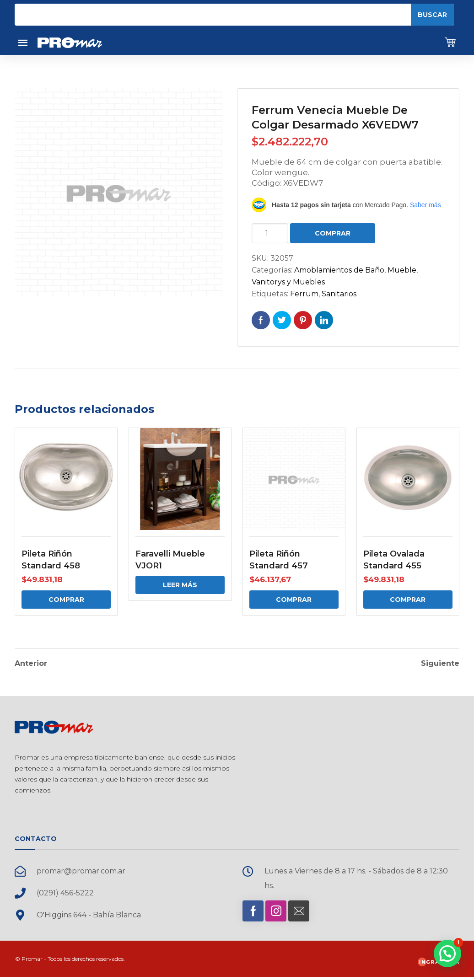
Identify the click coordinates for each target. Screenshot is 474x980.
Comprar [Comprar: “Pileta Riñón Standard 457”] (294, 600)
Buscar (432, 15)
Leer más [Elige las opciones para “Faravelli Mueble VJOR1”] (180, 585)
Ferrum (304, 294)
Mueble (402, 270)
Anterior (31, 663)
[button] (447, 953)
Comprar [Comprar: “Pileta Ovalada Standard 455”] (408, 600)
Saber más (426, 205)
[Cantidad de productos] (270, 233)
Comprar (333, 233)
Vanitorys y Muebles (288, 282)
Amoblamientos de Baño (339, 270)
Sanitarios (339, 294)
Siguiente (440, 663)
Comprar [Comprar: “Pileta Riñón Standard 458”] (66, 600)
